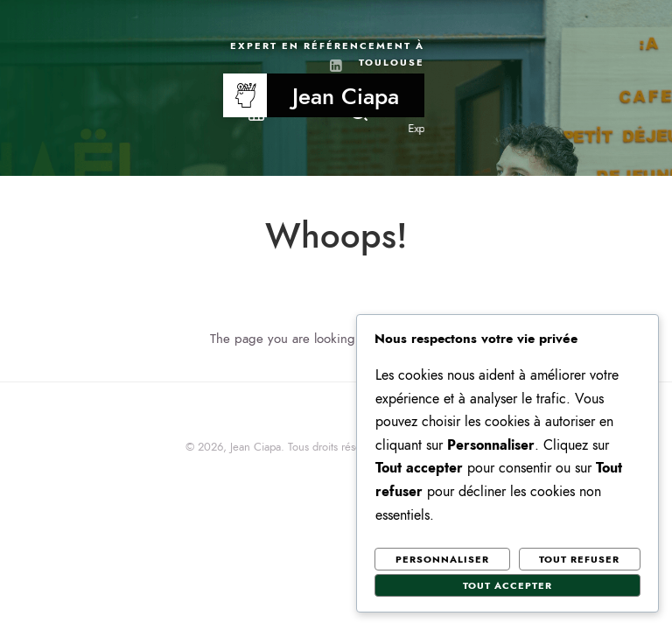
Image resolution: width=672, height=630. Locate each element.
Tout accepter (507, 586)
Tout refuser (579, 560)
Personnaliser (442, 560)
